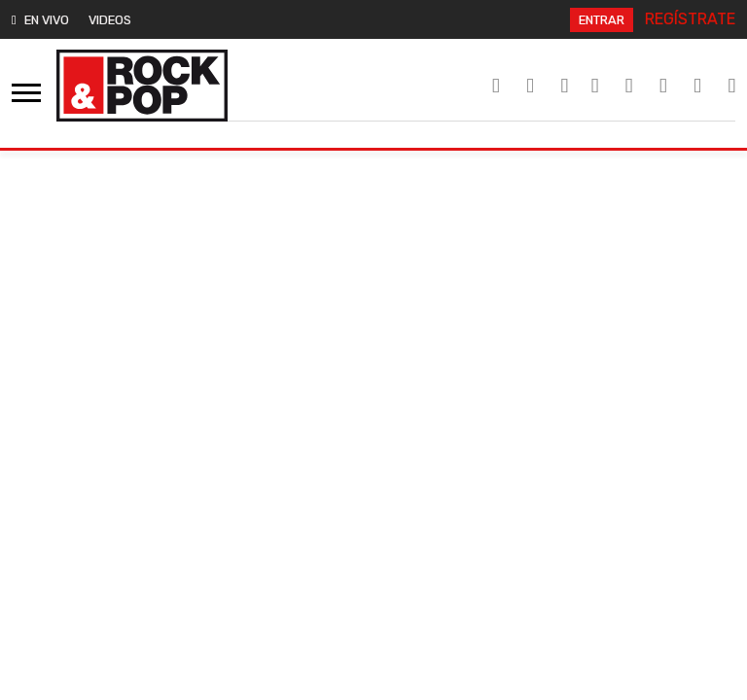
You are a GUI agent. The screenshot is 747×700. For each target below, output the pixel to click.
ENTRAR (602, 20)
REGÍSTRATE (690, 19)
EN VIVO (40, 20)
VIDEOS (110, 20)
